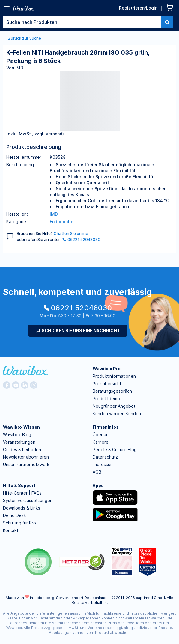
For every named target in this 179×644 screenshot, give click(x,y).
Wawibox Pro (107, 369)
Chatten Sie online (71, 233)
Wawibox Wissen (21, 427)
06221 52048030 (81, 239)
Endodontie (62, 222)
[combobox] (88, 22)
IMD (54, 214)
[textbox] (82, 22)
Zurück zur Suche (22, 38)
